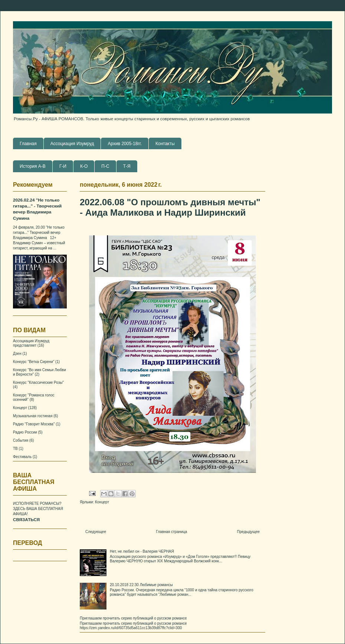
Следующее (96, 532)
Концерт (102, 502)
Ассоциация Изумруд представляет (31, 343)
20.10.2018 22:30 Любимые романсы (141, 585)
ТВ (15, 449)
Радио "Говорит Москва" (34, 424)
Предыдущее (248, 532)
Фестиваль (22, 457)
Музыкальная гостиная (33, 416)
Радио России (25, 432)
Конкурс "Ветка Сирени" (34, 362)
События (21, 440)
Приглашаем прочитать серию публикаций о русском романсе (133, 618)
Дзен (17, 354)
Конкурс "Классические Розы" (38, 383)
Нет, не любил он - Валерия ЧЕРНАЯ (142, 551)
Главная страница (171, 532)
